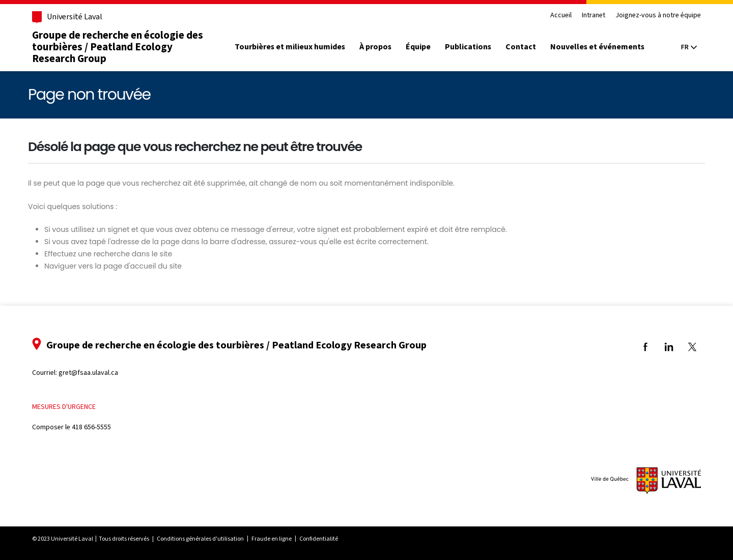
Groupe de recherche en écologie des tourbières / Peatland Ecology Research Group (119, 47)
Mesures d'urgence (65, 407)
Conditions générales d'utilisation (202, 539)
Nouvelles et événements (599, 47)
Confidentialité (320, 539)
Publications (470, 47)
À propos (377, 47)
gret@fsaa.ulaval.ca (90, 373)
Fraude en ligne (273, 539)
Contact (522, 47)
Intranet (592, 16)
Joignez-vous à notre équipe (657, 16)
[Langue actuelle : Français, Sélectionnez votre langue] (687, 47)
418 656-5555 (93, 427)
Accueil (559, 16)
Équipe (420, 47)
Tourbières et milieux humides (291, 47)
